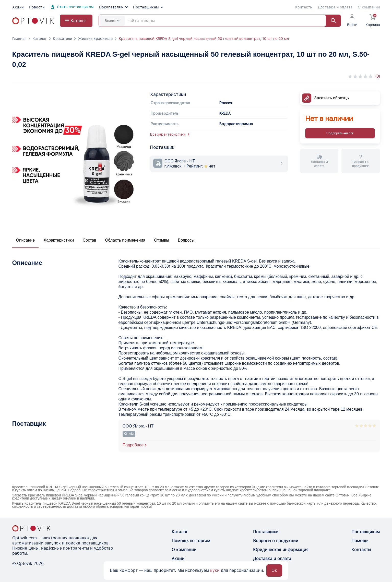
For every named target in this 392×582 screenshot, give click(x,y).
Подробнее (133, 445)
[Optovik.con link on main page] (31, 528)
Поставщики (266, 532)
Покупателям (114, 7)
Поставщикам (148, 7)
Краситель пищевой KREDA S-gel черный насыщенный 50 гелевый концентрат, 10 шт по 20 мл (204, 39)
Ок (274, 570)
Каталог (40, 39)
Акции (18, 7)
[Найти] (331, 21)
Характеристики (59, 240)
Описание (26, 240)
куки (215, 570)
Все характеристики (170, 134)
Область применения (125, 240)
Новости (37, 7)
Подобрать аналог (340, 133)
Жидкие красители (95, 39)
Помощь (360, 541)
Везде (112, 21)
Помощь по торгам (191, 541)
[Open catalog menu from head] (76, 21)
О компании (369, 7)
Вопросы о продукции (276, 541)
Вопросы (186, 240)
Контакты (304, 7)
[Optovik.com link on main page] (33, 21)
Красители (62, 39)
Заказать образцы (332, 98)
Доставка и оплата (335, 7)
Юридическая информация (281, 550)
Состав (90, 240)
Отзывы (162, 240)
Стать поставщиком (72, 7)
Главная (19, 39)
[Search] (220, 21)
